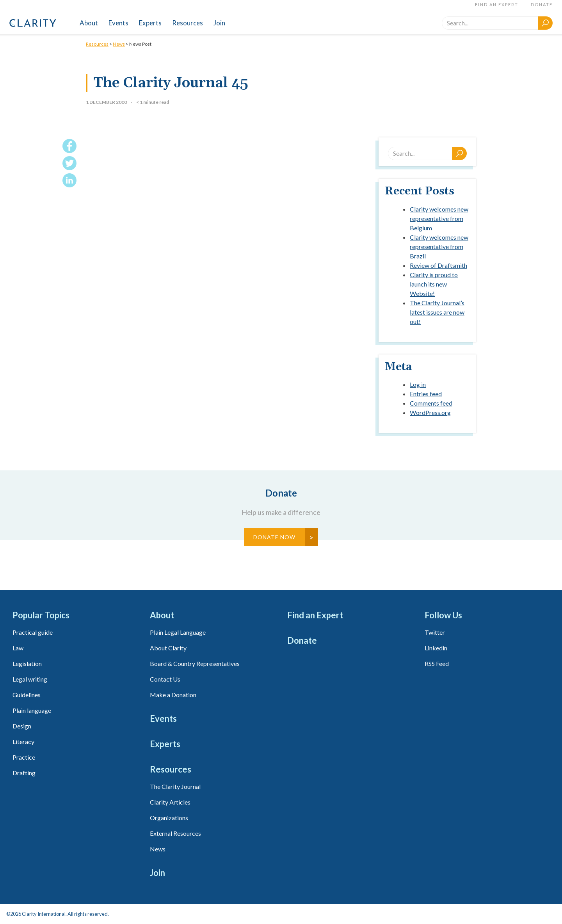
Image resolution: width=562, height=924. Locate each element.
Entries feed (426, 394)
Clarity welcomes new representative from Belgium (439, 218)
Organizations (169, 818)
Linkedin (436, 648)
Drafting (24, 773)
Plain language (32, 710)
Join (219, 23)
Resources (188, 23)
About (89, 23)
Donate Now (274, 537)
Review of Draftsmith (438, 265)
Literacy (23, 742)
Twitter (435, 632)
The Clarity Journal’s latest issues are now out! (437, 312)
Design (22, 726)
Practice (24, 757)
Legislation (27, 663)
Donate (542, 4)
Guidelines (27, 695)
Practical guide (33, 632)
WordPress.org (430, 412)
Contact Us (165, 679)
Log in (418, 384)
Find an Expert (497, 4)
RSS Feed (437, 663)
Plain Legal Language (178, 632)
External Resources (175, 833)
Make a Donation (173, 695)
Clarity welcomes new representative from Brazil (439, 247)
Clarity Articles (170, 802)
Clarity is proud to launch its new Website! (434, 284)
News (119, 44)
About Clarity (168, 648)
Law (18, 648)
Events (118, 23)
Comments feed (431, 403)
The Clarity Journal (175, 786)
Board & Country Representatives (195, 663)
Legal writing (30, 679)
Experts (150, 23)
